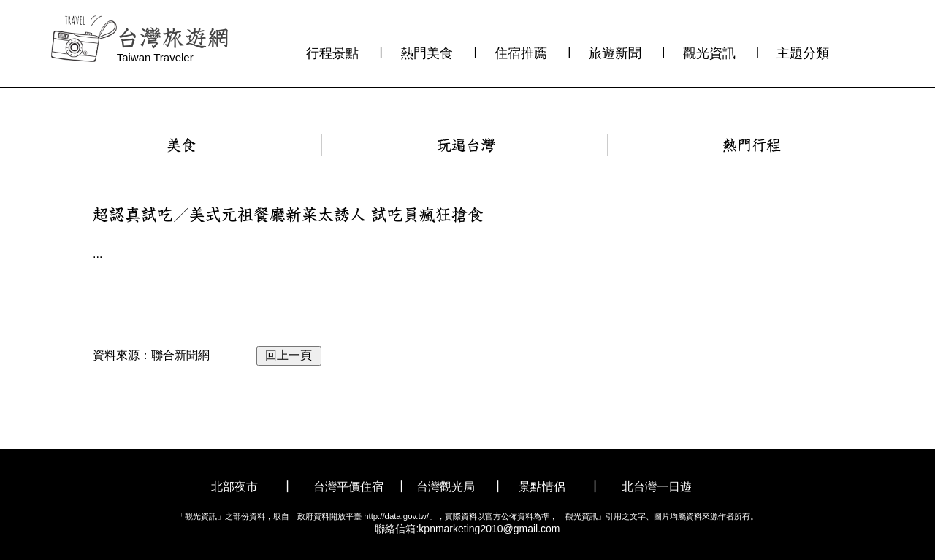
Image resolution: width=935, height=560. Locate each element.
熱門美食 (427, 53)
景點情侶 (542, 487)
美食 (181, 145)
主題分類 (803, 53)
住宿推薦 (521, 53)
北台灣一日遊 (657, 487)
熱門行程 (752, 145)
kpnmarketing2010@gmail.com (489, 529)
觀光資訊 (709, 53)
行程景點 (332, 53)
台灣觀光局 (446, 487)
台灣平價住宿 (348, 487)
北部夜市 (234, 487)
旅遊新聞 (615, 53)
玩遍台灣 (466, 145)
